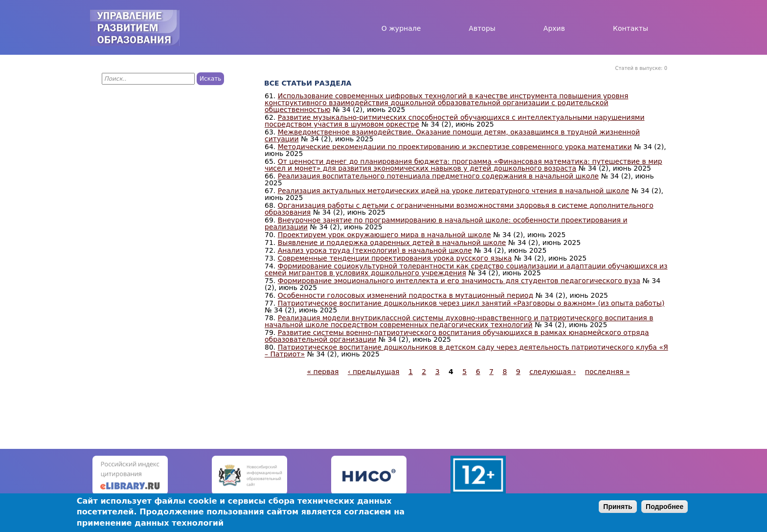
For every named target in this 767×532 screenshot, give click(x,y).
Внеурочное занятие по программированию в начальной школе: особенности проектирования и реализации (446, 223)
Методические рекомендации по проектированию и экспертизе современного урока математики (455, 147)
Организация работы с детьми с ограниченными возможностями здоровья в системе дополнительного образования (459, 209)
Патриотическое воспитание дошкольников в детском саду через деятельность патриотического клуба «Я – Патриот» (466, 351)
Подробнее (665, 507)
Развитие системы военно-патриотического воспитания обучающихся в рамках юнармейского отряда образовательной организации (457, 336)
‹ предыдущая (374, 372)
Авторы (482, 28)
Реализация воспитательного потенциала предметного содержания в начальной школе (438, 176)
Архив (554, 28)
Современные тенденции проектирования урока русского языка (395, 258)
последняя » (608, 372)
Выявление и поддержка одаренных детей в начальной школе (392, 243)
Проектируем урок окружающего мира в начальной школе (384, 235)
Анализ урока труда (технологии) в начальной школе (375, 250)
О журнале (401, 28)
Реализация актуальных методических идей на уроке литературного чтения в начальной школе (453, 191)
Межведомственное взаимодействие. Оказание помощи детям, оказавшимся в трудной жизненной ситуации (452, 135)
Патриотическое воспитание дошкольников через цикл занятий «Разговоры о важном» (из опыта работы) (471, 303)
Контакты (631, 28)
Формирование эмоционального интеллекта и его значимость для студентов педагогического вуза (459, 281)
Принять (618, 507)
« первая (323, 372)
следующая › (553, 372)
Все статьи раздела (308, 83)
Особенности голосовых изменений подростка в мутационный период (406, 295)
